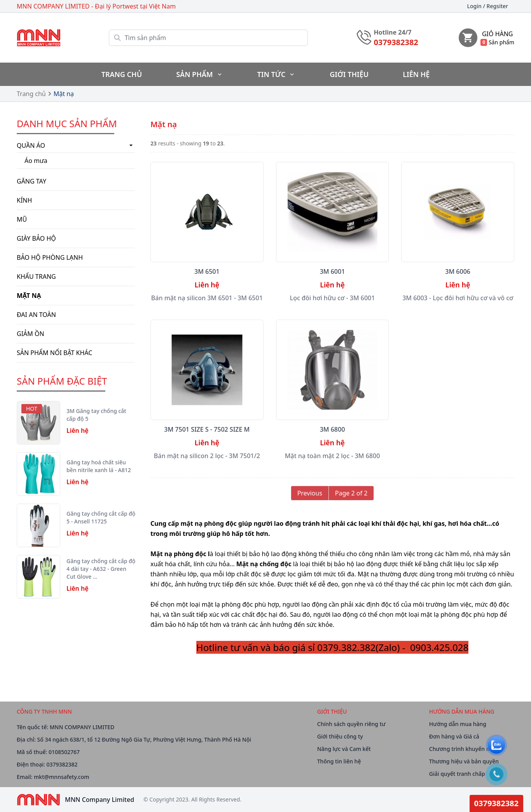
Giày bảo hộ (36, 238)
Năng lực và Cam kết (344, 749)
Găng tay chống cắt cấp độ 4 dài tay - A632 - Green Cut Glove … (101, 569)
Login (488, 6)
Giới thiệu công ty (340, 736)
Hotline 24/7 (392, 32)
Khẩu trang (36, 276)
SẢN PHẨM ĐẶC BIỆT (62, 381)
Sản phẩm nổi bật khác (54, 353)
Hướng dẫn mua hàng (458, 724)
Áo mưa (36, 161)
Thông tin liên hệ (339, 761)
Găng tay (31, 181)
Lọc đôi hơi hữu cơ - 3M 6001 (333, 298)
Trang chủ (31, 94)
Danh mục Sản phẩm (67, 123)
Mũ (22, 219)
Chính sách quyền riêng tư (351, 724)
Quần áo (76, 145)
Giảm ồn (31, 334)
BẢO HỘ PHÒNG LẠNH (50, 257)
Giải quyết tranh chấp (457, 774)
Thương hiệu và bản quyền (464, 761)
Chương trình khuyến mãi (463, 749)
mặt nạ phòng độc (208, 523)
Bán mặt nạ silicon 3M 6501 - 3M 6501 (207, 298)
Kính (24, 200)
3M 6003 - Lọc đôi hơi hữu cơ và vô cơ (458, 298)
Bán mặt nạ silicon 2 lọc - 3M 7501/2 (207, 456)
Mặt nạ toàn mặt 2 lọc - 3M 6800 (333, 456)
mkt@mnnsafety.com (61, 777)
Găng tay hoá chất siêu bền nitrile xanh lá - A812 (99, 466)
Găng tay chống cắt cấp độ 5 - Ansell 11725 (101, 517)
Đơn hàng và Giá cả (454, 736)
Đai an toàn (36, 315)
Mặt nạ (64, 94)
